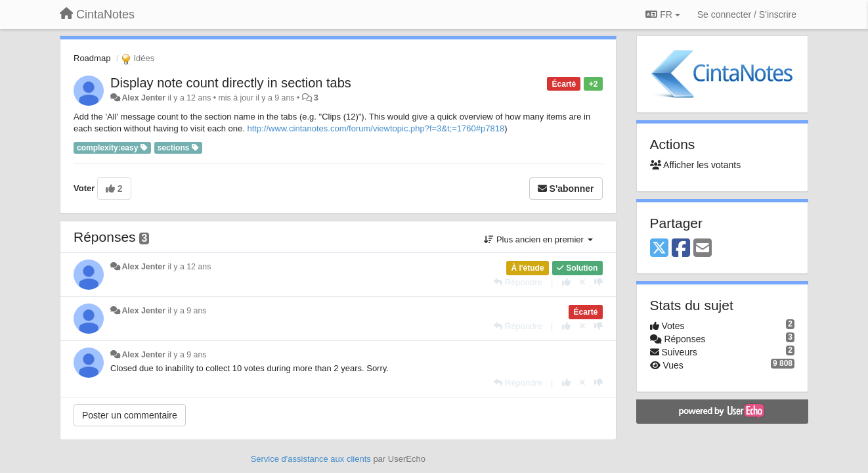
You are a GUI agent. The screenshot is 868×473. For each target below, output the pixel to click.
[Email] (703, 249)
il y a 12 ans (189, 267)
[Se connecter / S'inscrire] (747, 14)
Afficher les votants (696, 165)
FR (662, 14)
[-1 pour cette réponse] (598, 282)
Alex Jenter (143, 98)
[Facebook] (681, 249)
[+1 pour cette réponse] (566, 282)
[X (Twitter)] (659, 249)
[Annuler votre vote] (582, 282)
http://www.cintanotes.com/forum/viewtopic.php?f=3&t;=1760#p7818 (376, 128)
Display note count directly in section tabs (231, 83)
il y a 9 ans (187, 311)
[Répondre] (518, 282)
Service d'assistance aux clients (311, 459)
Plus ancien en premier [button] (538, 239)
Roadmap (92, 58)
